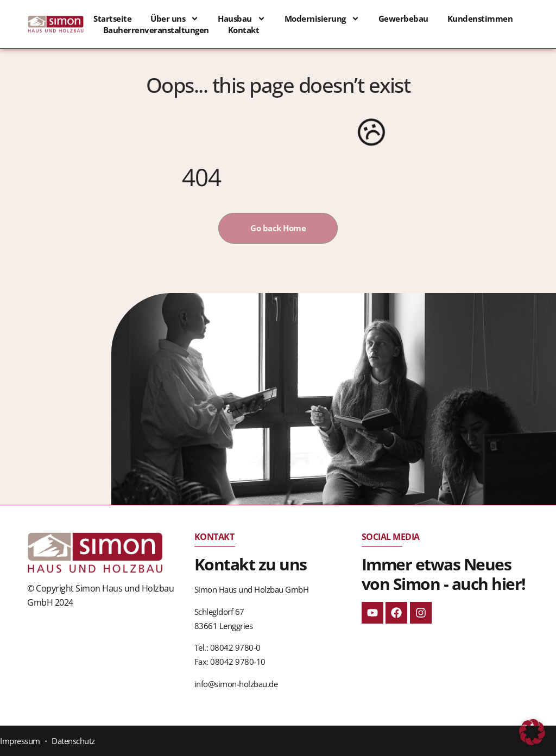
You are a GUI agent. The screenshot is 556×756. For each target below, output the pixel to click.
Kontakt (244, 30)
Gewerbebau (403, 18)
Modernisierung (322, 19)
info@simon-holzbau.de (236, 684)
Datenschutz (73, 741)
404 (201, 177)
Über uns (175, 19)
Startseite (112, 18)
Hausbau (242, 19)
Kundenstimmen (480, 18)
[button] (532, 732)
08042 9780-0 (235, 647)
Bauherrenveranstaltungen (156, 30)
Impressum (20, 741)
